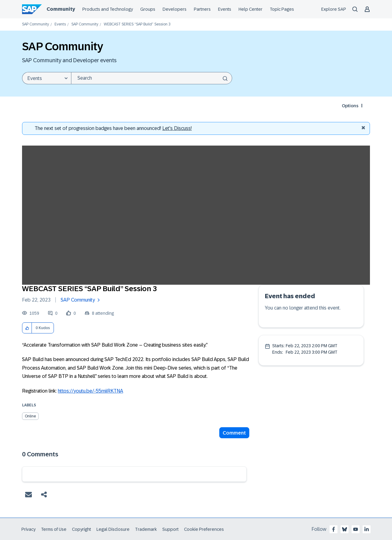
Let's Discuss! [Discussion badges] (177, 128)
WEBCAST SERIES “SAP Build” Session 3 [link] (137, 24)
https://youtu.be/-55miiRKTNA (90, 391)
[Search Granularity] (47, 78)
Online (30, 416)
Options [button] (350, 106)
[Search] (152, 78)
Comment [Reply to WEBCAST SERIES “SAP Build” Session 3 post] (234, 433)
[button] (27, 328)
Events (60, 24)
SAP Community (36, 24)
